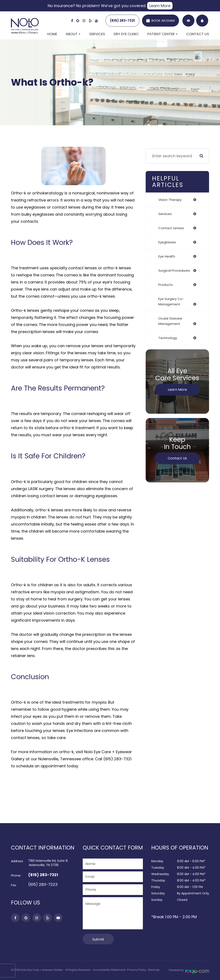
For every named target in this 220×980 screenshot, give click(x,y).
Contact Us (198, 34)
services (165, 214)
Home (52, 34)
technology (168, 338)
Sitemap (150, 970)
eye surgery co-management (171, 301)
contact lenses (171, 228)
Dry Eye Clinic (126, 34)
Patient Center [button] (162, 34)
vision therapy (170, 200)
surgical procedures (174, 270)
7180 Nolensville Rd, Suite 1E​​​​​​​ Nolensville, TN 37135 (48, 863)
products (166, 285)
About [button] (73, 34)
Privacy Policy (134, 970)
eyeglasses (167, 242)
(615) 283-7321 (122, 20)
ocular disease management (170, 321)
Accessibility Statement (108, 970)
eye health (167, 256)
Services (97, 34)
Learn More (160, 6)
